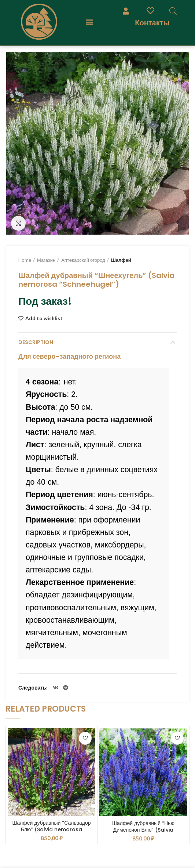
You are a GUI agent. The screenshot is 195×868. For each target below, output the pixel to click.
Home (25, 260)
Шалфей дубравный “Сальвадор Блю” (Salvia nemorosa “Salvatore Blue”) (51, 829)
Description (36, 342)
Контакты (152, 23)
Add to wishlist (44, 318)
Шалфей (121, 260)
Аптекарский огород (83, 260)
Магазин (46, 260)
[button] (89, 22)
